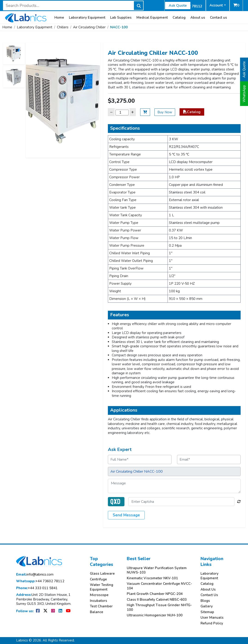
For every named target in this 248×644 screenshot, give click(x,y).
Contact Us (209, 595)
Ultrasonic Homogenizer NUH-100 (155, 615)
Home (59, 18)
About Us (208, 590)
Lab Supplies (121, 18)
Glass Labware (102, 574)
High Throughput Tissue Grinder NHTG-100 (159, 607)
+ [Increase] (133, 112)
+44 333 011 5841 (37, 588)
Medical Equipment (152, 18)
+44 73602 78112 (40, 581)
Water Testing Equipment (102, 587)
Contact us (218, 18)
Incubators (99, 601)
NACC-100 (119, 27)
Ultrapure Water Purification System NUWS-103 (157, 570)
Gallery (207, 606)
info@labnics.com (35, 575)
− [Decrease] (111, 112)
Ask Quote (178, 6)
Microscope (99, 595)
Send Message (126, 515)
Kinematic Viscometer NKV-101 (152, 578)
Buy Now (165, 112)
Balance (97, 612)
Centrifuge (98, 579)
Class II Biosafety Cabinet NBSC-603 (157, 600)
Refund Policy (212, 623)
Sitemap (207, 612)
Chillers (63, 27)
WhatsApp (244, 94)
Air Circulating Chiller (89, 27)
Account (216, 5)
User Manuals (212, 618)
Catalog (179, 18)
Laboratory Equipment (87, 18)
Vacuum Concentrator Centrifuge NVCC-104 (159, 586)
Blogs (205, 601)
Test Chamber (101, 606)
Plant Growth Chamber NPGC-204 (155, 594)
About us (198, 18)
